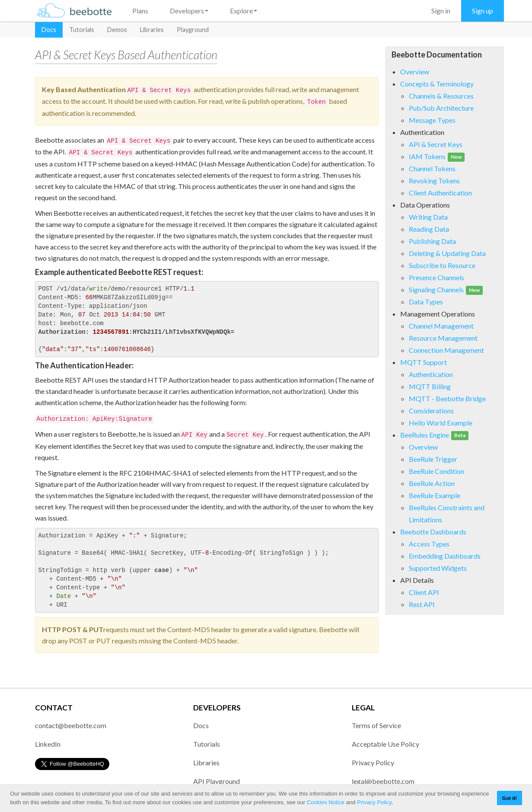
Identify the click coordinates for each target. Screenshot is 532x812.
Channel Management (441, 326)
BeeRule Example (435, 495)
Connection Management (446, 350)
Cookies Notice (326, 802)
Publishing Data (432, 241)
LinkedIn (48, 744)
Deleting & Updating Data (447, 253)
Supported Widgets (438, 568)
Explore (244, 11)
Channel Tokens (432, 168)
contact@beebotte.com (71, 725)
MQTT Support (424, 362)
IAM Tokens (437, 156)
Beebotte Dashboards (433, 532)
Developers (189, 11)
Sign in (441, 11)
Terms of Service (376, 725)
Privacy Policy (374, 802)
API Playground (217, 781)
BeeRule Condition (436, 471)
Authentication (431, 374)
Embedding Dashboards (445, 556)
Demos (117, 30)
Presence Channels (436, 277)
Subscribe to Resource (442, 265)
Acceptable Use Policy (385, 744)
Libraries (152, 30)
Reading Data (429, 229)
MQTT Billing (430, 386)
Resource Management (443, 338)
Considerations (431, 411)
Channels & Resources (441, 96)
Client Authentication (440, 193)
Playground (193, 30)
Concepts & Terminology (437, 84)
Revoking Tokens (434, 181)
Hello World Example (441, 423)
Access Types (429, 544)
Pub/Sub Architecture (441, 108)
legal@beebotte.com (383, 781)
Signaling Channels (446, 289)
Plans (140, 11)
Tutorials (82, 30)
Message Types (432, 120)
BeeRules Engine (434, 435)
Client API (424, 592)
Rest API (422, 604)
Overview (415, 72)
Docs (49, 30)
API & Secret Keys (436, 144)
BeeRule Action (432, 483)
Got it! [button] (510, 798)
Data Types (426, 302)
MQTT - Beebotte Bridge (447, 398)
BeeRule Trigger (433, 459)
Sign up (483, 11)
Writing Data (428, 217)
